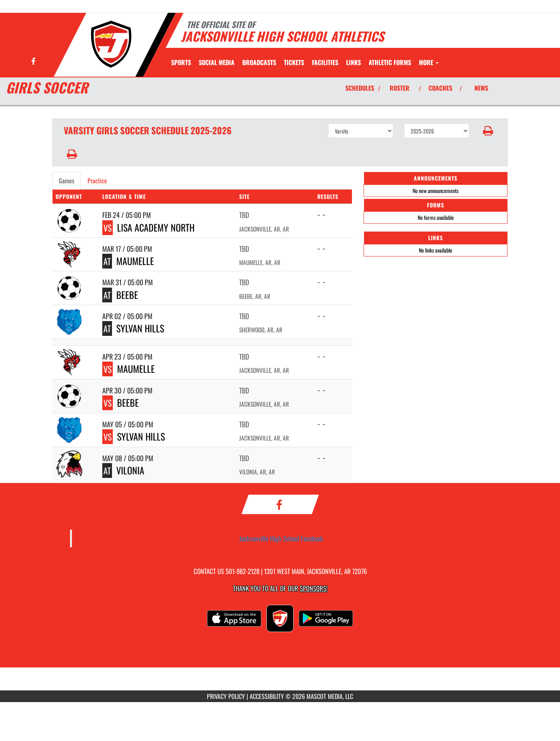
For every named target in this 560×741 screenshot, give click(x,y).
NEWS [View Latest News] (481, 88)
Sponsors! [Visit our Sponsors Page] (314, 588)
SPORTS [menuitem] (181, 62)
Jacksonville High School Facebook (281, 538)
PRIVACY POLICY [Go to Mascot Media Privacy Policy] (226, 696)
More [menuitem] (429, 62)
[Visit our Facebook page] (33, 62)
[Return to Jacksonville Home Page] (111, 44)
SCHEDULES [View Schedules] (360, 88)
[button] (488, 131)
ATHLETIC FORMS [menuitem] (390, 62)
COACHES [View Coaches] (440, 88)
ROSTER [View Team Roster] (400, 88)
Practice (97, 181)
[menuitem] (217, 62)
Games (66, 181)
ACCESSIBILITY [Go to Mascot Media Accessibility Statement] (267, 696)
